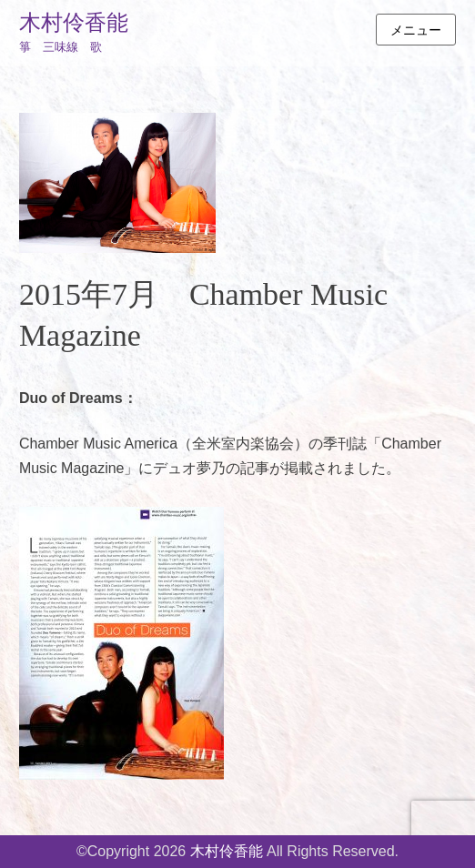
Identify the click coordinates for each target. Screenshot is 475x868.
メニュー (416, 30)
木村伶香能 (74, 23)
